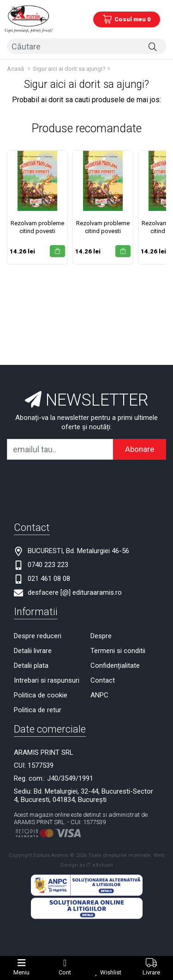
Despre (101, 636)
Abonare (140, 449)
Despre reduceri (38, 636)
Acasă (15, 69)
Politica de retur (38, 710)
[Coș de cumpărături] (127, 19)
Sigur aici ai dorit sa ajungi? (69, 69)
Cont (65, 972)
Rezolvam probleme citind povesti (37, 227)
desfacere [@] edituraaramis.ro (75, 592)
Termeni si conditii (118, 651)
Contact (103, 680)
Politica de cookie (41, 695)
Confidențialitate (115, 666)
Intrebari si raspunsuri (47, 680)
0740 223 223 (48, 565)
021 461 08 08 (49, 579)
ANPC (99, 695)
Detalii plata (31, 666)
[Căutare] (153, 46)
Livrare (151, 972)
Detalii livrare (33, 651)
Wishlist (111, 972)
